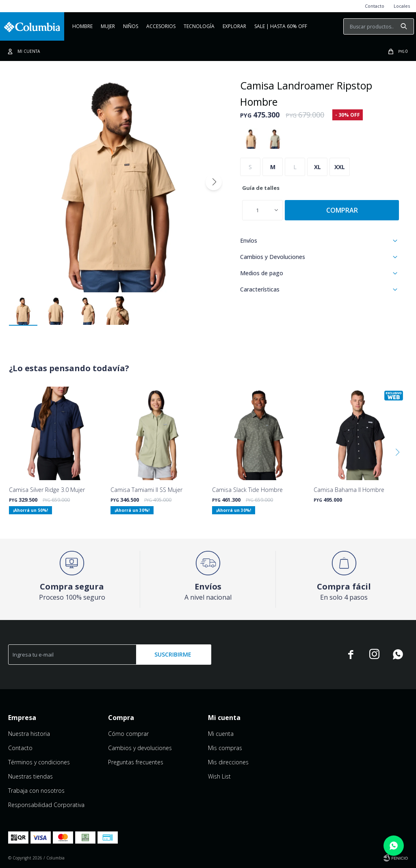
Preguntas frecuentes (136, 762)
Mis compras (225, 748)
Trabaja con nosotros (36, 791)
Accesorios (161, 26)
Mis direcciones (228, 762)
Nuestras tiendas (30, 776)
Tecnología (199, 26)
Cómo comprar (128, 734)
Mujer (108, 26)
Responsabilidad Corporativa (46, 805)
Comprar (342, 210)
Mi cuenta (221, 734)
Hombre (82, 26)
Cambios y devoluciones (140, 748)
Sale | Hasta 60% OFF (281, 26)
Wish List (219, 776)
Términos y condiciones (39, 762)
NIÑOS (131, 26)
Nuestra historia (29, 734)
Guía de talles (261, 188)
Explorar (234, 26)
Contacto (375, 6)
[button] (214, 182)
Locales (402, 6)
